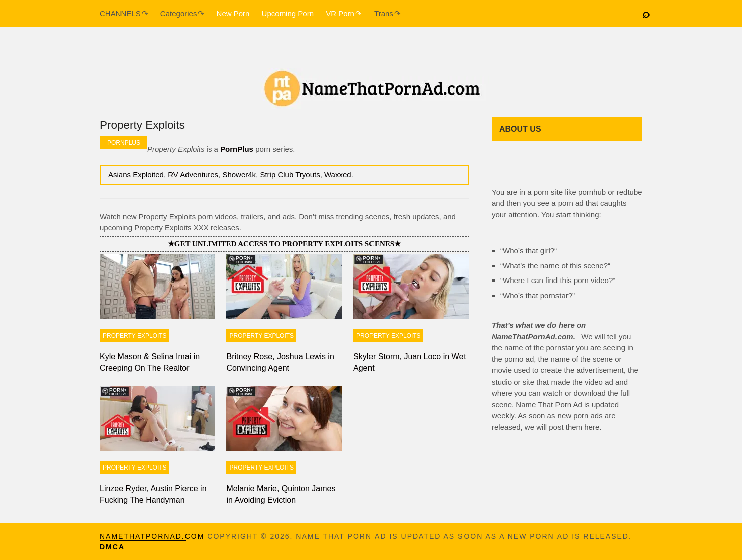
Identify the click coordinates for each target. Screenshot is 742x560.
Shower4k (239, 175)
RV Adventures (193, 175)
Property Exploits (135, 336)
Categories (179, 13)
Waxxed (338, 175)
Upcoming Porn (288, 13)
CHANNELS (120, 13)
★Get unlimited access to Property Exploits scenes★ (284, 244)
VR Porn (340, 13)
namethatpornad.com (152, 536)
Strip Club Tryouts (290, 175)
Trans (384, 13)
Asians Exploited (136, 175)
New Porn (233, 13)
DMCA (112, 547)
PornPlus (124, 143)
